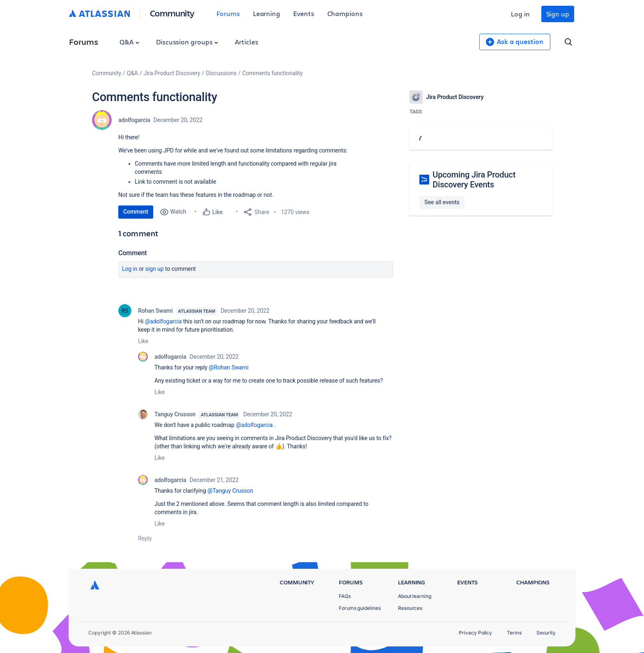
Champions (345, 13)
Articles (246, 42)
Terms (514, 633)
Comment (136, 212)
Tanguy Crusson (175, 414)
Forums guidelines (360, 608)
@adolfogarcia (163, 321)
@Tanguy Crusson (230, 491)
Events (304, 13)
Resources (410, 608)
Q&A (129, 42)
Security (546, 633)
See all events (442, 202)
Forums (228, 13)
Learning (267, 13)
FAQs (345, 596)
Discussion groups (187, 42)
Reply (145, 538)
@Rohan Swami (229, 367)
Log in (520, 14)
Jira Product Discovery (172, 73)
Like (143, 341)
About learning (415, 596)
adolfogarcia (134, 120)
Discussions (221, 73)
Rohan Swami (155, 311)
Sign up (558, 14)
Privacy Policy (475, 633)
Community (172, 13)
